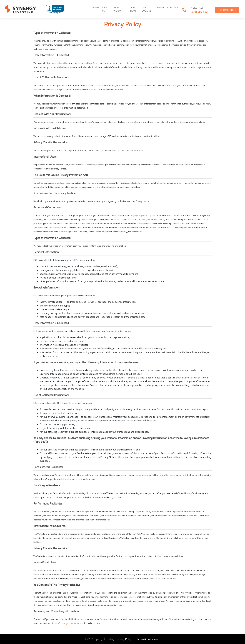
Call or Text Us (199, 8)
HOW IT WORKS (118, 9)
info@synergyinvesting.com (143, 215)
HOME (96, 7)
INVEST (160, 7)
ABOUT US (106, 9)
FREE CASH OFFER (227, 10)
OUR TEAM (133, 9)
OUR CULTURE (146, 9)
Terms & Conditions (147, 639)
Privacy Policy (124, 639)
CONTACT (173, 7)
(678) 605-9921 (200, 12)
